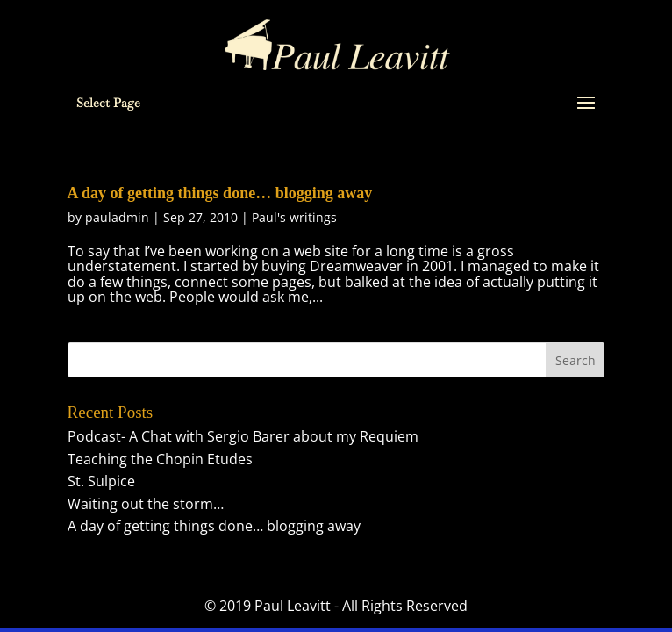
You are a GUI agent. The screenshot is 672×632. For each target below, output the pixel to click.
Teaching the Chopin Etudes (160, 459)
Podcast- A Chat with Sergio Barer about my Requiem (243, 436)
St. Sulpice (101, 481)
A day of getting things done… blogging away (220, 193)
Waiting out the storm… (146, 504)
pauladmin (117, 217)
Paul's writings (294, 217)
